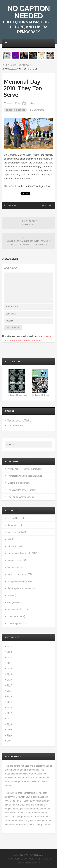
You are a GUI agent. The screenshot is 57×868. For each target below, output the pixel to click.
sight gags (12, 602)
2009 (9, 730)
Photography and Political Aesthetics (25, 476)
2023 (9, 652)
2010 (9, 724)
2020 (9, 669)
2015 (9, 696)
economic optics (15, 560)
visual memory (14, 616)
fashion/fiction (14, 567)
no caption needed (19, 65)
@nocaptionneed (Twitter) (19, 420)
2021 (9, 663)
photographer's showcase (19, 588)
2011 (9, 719)
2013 (9, 707)
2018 (9, 680)
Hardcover (11, 395)
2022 (9, 658)
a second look (14, 518)
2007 (9, 741)
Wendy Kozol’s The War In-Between (25, 469)
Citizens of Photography (19, 483)
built (9, 539)
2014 (9, 702)
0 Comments (36, 110)
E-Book (45, 395)
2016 (9, 691)
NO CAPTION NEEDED (28, 12)
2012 (9, 713)
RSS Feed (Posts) (16, 426)
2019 (9, 674)
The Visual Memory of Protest (22, 490)
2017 (9, 685)
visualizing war (14, 623)
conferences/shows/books (19, 553)
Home (4, 65)
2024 (9, 646)
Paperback (22, 395)
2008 (9, 735)
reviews (11, 595)
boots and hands (15, 532)
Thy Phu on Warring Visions (21, 497)
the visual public (15, 609)
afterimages (13, 525)
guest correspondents (17, 574)
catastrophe (13, 546)
